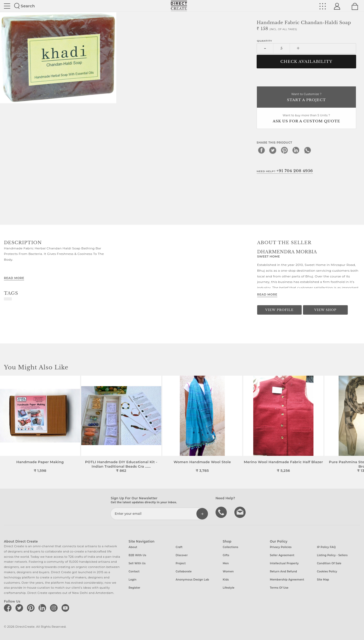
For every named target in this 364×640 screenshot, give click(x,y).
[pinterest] (284, 150)
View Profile (279, 310)
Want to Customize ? (306, 98)
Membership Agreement (287, 580)
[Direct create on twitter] (20, 608)
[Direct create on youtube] (66, 608)
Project (181, 563)
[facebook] (261, 150)
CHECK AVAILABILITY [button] (307, 62)
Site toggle (7, 6)
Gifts (226, 555)
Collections (231, 547)
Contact (134, 571)
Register (134, 588)
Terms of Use (279, 588)
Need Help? (285, 171)
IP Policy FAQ (326, 547)
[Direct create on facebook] (9, 608)
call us (222, 512)
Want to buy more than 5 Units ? (306, 119)
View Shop (325, 310)
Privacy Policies (281, 547)
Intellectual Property (284, 563)
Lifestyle (229, 588)
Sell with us (137, 563)
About (133, 547)
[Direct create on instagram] (55, 608)
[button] (358, 424)
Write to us (241, 512)
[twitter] (273, 150)
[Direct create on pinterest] (32, 608)
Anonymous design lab (192, 580)
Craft (179, 547)
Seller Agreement (282, 555)
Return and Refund (283, 571)
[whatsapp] (307, 150)
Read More (14, 278)
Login (133, 580)
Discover (182, 555)
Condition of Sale (329, 563)
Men (226, 563)
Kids (226, 580)
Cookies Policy (327, 571)
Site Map (323, 580)
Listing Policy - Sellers (332, 555)
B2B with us (137, 555)
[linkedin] (296, 150)
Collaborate (184, 571)
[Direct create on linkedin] (43, 608)
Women (228, 571)
